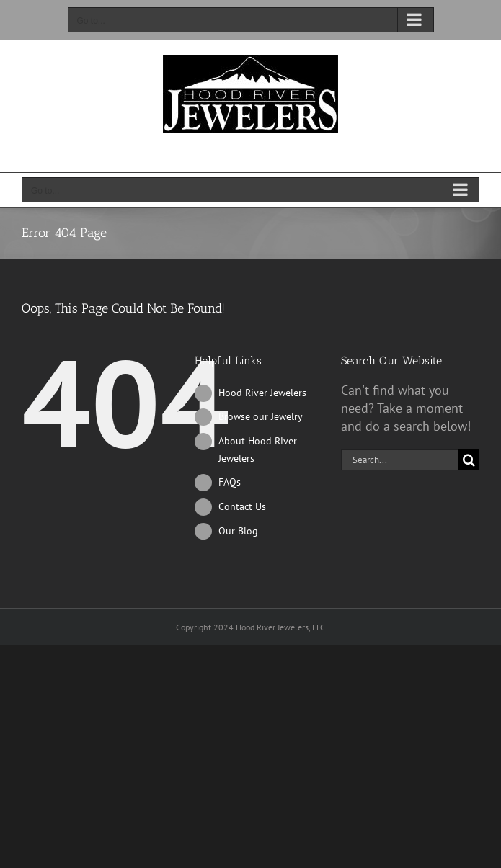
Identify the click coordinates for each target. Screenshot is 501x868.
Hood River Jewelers (262, 393)
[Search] (469, 460)
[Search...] (400, 460)
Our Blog (238, 531)
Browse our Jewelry (261, 416)
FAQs (230, 482)
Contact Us (242, 506)
